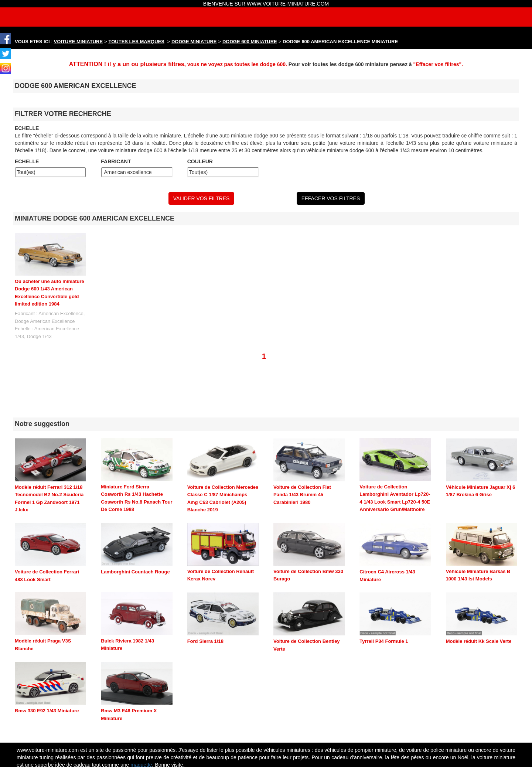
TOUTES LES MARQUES (137, 42)
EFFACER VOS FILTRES (331, 198)
